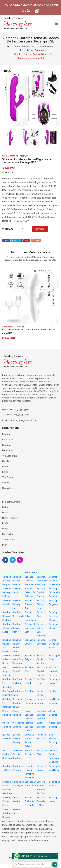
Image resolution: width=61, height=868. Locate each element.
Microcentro (8, 451)
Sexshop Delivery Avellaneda (54, 581)
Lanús (5, 523)
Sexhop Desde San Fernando (18, 659)
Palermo (6, 434)
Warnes (6, 483)
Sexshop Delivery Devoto (17, 581)
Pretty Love (24, 156)
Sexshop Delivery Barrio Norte (31, 581)
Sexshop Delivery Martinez (7, 616)
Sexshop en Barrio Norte (7, 659)
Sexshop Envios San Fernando (30, 801)
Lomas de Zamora (11, 502)
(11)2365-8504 (21, 410)
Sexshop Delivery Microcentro (31, 616)
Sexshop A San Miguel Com (30, 628)
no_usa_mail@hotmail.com (23, 421)
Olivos (5, 529)
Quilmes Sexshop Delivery (17, 739)
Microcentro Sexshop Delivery (43, 715)
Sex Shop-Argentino (7, 671)
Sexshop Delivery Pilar (17, 628)
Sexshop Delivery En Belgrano (42, 581)
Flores (5, 472)
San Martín (8, 534)
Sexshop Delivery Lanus (17, 604)
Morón (5, 513)
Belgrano (7, 445)
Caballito (7, 461)
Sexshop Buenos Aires (29, 604)
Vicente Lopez (9, 540)
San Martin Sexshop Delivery (18, 703)
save (26, 240)
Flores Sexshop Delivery (7, 813)
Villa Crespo (8, 477)
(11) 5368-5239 (21, 415)
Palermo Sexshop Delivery (29, 727)
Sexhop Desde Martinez (41, 659)
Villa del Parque (10, 456)
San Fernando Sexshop (54, 739)
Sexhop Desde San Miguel (54, 644)
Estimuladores (47, 47)
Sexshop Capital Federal (41, 592)
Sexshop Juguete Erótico (41, 801)
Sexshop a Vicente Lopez (7, 628)
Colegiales (7, 488)
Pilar (4, 545)
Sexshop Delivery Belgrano (7, 581)
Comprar (40, 229)
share (36, 240)
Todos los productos (24, 47)
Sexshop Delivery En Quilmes (54, 592)
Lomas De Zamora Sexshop (17, 754)
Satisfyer (21, 327)
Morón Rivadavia (10, 518)
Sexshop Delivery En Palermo (30, 592)
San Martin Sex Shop (7, 754)
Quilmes (6, 507)
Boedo (5, 467)
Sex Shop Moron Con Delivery (54, 671)
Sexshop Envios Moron (7, 801)
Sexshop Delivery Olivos (53, 616)
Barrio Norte (8, 440)
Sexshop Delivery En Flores (7, 592)
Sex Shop (29, 691)
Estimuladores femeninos (33, 50)
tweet (16, 240)
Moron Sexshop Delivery (29, 715)
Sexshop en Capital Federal (43, 671)
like (6, 240)
